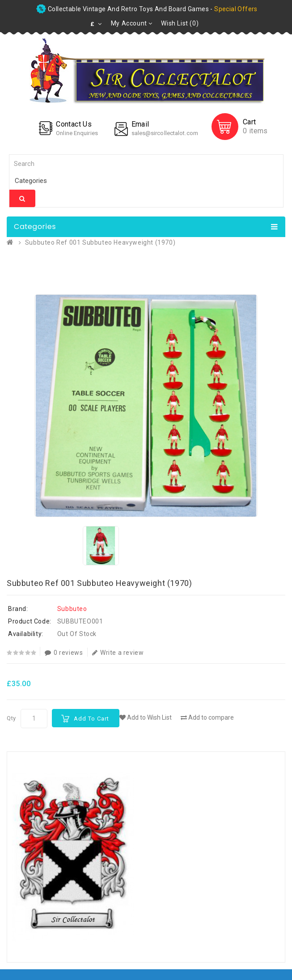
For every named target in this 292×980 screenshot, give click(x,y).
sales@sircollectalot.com (165, 133)
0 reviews (64, 653)
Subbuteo (72, 609)
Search (22, 199)
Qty (11, 718)
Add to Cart (91, 719)
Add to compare (207, 717)
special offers (236, 9)
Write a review (118, 653)
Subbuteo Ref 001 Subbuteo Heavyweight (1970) (100, 242)
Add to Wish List (146, 717)
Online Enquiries (77, 133)
